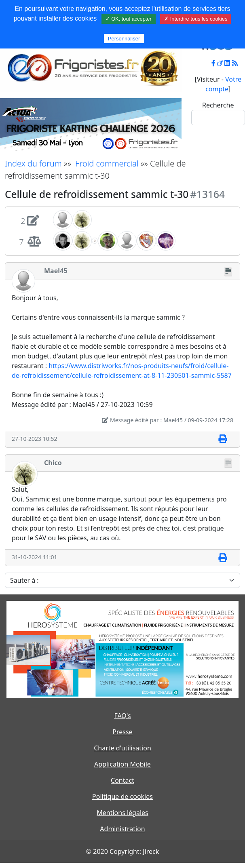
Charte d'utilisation (122, 748)
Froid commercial (107, 163)
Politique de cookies (122, 796)
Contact (122, 780)
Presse (122, 732)
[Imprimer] (223, 439)
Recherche (218, 105)
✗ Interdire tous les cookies (196, 19)
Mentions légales (122, 813)
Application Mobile (122, 764)
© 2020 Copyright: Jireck (122, 851)
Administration (122, 829)
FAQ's (122, 716)
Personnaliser (124, 39)
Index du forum (33, 163)
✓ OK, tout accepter (129, 19)
